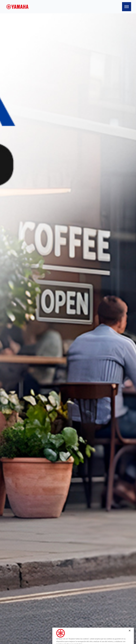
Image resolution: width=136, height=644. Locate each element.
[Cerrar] (130, 634)
